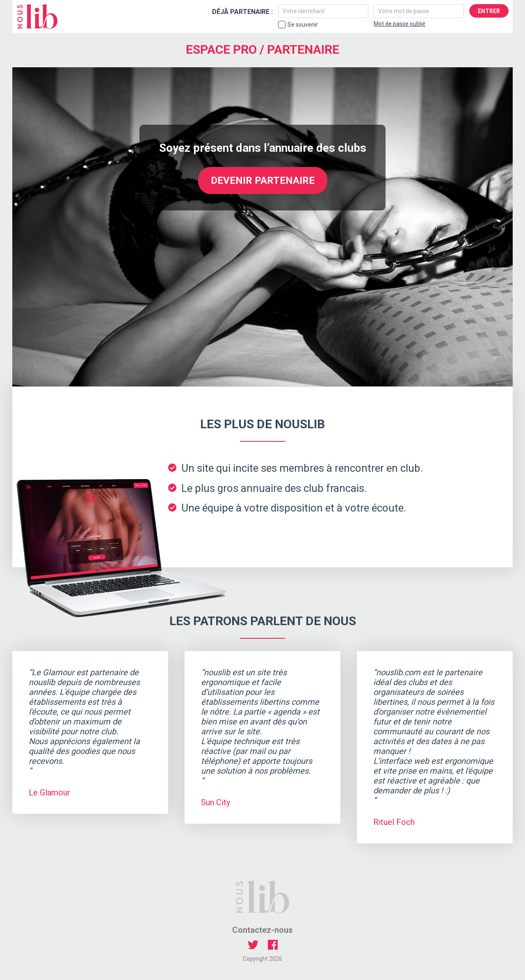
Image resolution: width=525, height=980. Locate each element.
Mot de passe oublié (399, 24)
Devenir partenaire (263, 180)
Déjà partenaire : (242, 12)
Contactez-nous (262, 930)
